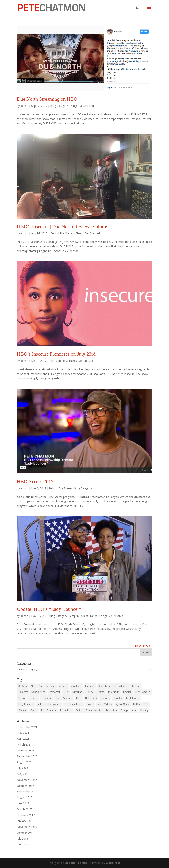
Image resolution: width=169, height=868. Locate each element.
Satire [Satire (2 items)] (79, 710)
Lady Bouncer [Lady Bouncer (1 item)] (26, 704)
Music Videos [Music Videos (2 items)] (105, 704)
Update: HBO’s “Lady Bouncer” (49, 609)
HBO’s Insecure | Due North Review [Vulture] (63, 227)
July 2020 (22, 768)
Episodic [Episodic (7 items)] (33, 698)
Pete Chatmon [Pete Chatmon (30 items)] (49, 710)
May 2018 (23, 774)
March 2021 (24, 745)
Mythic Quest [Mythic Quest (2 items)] (123, 704)
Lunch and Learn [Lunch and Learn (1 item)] (73, 704)
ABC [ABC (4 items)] (33, 686)
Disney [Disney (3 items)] (90, 692)
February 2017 (26, 815)
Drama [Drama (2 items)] (101, 692)
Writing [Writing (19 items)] (144, 710)
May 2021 (23, 733)
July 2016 (22, 839)
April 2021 (23, 739)
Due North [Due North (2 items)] (114, 692)
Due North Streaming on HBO (47, 99)
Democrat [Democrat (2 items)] (54, 692)
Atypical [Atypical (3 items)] (63, 686)
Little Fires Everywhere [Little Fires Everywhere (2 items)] (49, 704)
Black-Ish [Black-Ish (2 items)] (90, 686)
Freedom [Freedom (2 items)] (47, 698)
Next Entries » (144, 646)
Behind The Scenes (62, 233)
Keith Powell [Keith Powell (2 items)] (133, 698)
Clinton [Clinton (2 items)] (136, 686)
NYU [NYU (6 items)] (146, 704)
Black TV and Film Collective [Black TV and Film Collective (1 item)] (113, 686)
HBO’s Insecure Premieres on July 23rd (56, 354)
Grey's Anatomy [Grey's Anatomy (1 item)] (64, 698)
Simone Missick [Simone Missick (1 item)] (94, 710)
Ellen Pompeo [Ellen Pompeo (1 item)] (143, 692)
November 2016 (27, 827)
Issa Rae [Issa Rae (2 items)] (118, 698)
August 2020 (25, 762)
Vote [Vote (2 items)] (134, 710)
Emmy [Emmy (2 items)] (22, 698)
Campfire (74, 616)
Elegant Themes (76, 863)
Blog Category (59, 106)
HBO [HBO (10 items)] (79, 698)
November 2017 (27, 780)
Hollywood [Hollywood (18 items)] (91, 698)
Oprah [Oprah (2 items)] (34, 710)
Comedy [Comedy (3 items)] (23, 692)
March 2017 (24, 809)
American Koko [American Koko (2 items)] (47, 686)
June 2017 (23, 803)
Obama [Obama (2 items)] (23, 710)
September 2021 (27, 727)
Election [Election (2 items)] (127, 692)
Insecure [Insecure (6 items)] (105, 698)
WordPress (113, 863)
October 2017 (25, 786)
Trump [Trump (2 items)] (124, 710)
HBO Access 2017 (35, 482)
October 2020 (25, 750)
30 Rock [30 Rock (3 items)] (23, 686)
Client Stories (89, 616)
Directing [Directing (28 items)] (77, 692)
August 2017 (25, 797)
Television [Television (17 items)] (111, 710)
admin (24, 106)
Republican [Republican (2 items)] (66, 710)
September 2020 (27, 756)
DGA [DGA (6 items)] (66, 692)
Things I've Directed (82, 106)
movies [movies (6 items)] (90, 704)
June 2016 (23, 844)
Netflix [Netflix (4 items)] (137, 704)
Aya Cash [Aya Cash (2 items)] (76, 686)
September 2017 (27, 791)
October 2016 (25, 833)
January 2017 (25, 821)
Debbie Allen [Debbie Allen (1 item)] (38, 692)
